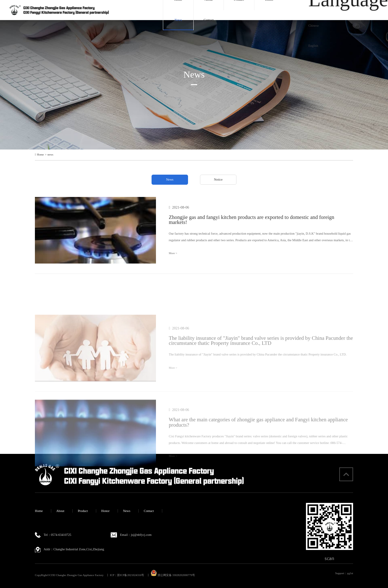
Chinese (314, 26)
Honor (105, 511)
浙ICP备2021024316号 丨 (133, 575)
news (50, 155)
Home (41, 155)
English (313, 46)
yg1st (350, 573)
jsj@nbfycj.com (141, 535)
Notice (218, 180)
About (60, 511)
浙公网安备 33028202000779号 (173, 575)
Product (83, 511)
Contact (208, 20)
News (178, 20)
